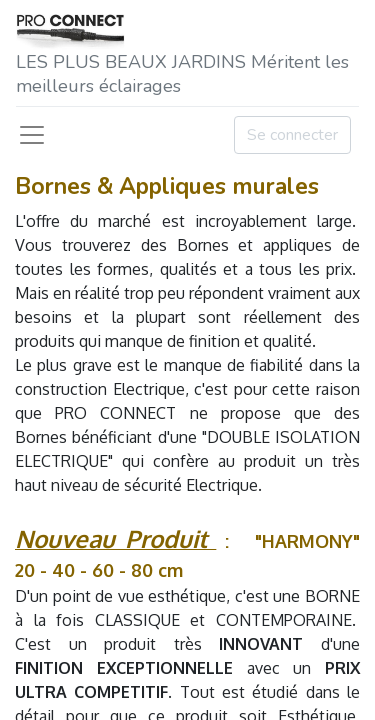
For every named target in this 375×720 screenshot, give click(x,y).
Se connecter (292, 135)
